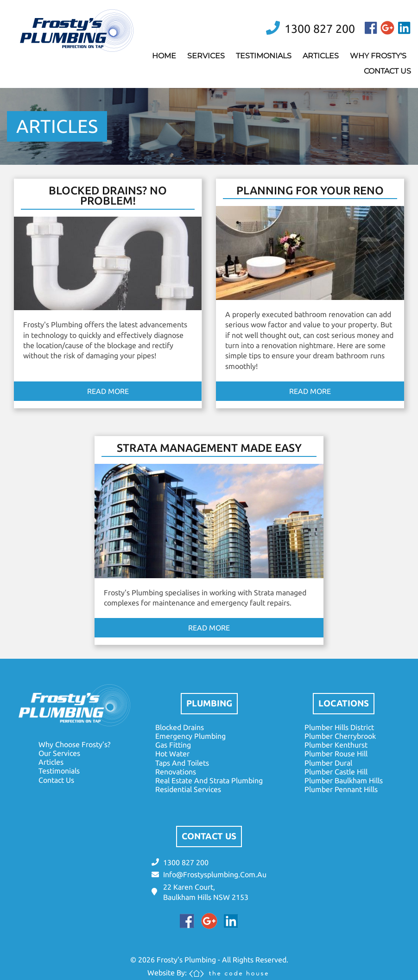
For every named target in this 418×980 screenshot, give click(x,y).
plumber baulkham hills (344, 780)
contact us (387, 71)
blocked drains (180, 727)
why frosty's (378, 56)
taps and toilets (182, 763)
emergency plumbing (190, 736)
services (206, 56)
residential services (188, 789)
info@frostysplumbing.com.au (215, 874)
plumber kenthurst (336, 745)
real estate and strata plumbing (209, 780)
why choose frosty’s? (74, 744)
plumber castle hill (336, 772)
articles (321, 56)
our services (59, 753)
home (164, 56)
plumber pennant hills (341, 789)
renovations (176, 772)
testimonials (264, 56)
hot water (172, 754)
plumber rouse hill (336, 754)
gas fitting (173, 745)
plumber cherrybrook (340, 736)
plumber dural (328, 763)
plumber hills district (339, 727)
